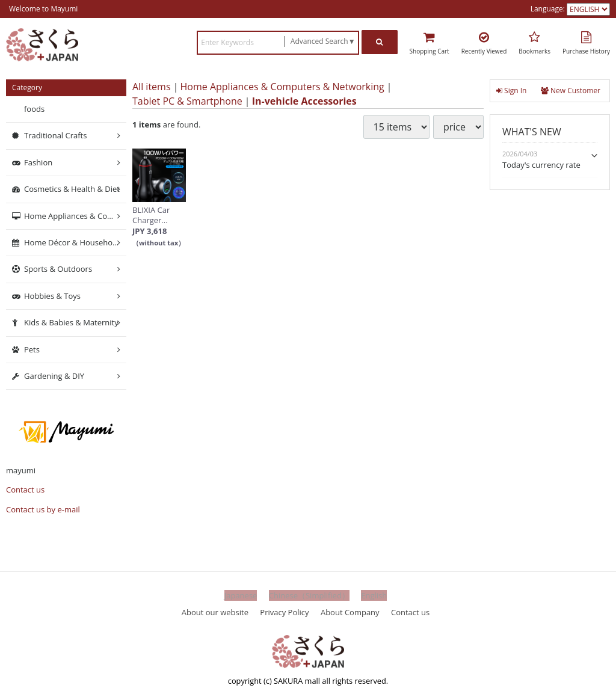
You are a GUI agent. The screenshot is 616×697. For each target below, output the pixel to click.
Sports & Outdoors (58, 269)
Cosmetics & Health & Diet (72, 189)
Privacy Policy (284, 612)
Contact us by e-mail (43, 509)
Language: (549, 9)
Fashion (38, 162)
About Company (350, 612)
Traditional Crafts (55, 135)
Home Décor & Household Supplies (75, 242)
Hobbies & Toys (52, 296)
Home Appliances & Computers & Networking (282, 87)
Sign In (511, 91)
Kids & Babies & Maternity (71, 322)
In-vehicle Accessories (304, 101)
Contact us (25, 490)
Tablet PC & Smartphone (187, 101)
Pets (32, 349)
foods (34, 109)
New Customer (571, 91)
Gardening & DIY (54, 376)
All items (152, 87)
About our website (215, 612)
